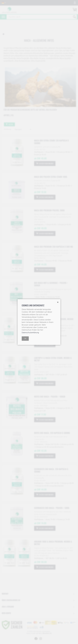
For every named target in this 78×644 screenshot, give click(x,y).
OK (25, 339)
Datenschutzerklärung (30, 333)
